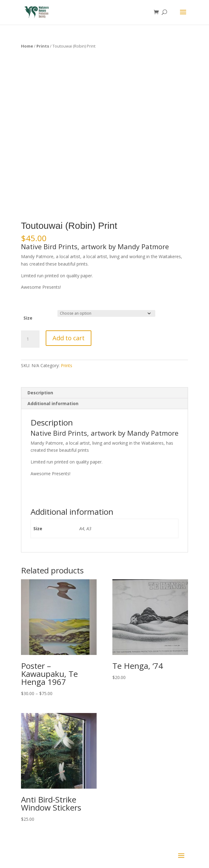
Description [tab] (40, 393)
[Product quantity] (30, 339)
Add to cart (69, 338)
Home (27, 46)
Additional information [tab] (53, 403)
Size (28, 318)
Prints (43, 46)
